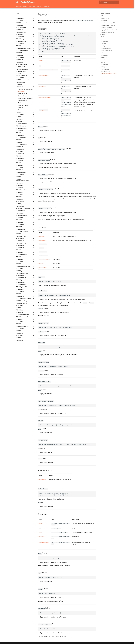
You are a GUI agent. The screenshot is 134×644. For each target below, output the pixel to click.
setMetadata (42, 268)
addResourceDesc (44, 256)
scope (41, 60)
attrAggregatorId (44, 542)
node (41, 523)
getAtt (41, 264)
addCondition (43, 244)
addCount (42, 248)
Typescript (46, 6)
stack (41, 533)
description (43, 86)
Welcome (19, 6)
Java (34, 6)
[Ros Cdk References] (17, 2)
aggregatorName (43, 76)
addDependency (43, 252)
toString (42, 236)
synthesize (42, 240)
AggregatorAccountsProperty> (66, 104)
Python (39, 6)
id (40, 66)
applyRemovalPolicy (44, 260)
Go (30, 6)
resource (42, 537)
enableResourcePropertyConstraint (49, 70)
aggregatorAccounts (44, 97)
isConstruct (42, 479)
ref (40, 529)
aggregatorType (43, 110)
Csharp (25, 6)
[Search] (109, 2)
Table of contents (105, 14)
